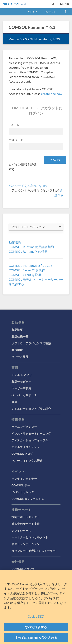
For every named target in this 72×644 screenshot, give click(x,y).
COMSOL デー (21, 485)
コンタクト (50, 11)
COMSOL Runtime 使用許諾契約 (31, 247)
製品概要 (17, 330)
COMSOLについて (23, 569)
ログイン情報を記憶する (23, 167)
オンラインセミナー (24, 479)
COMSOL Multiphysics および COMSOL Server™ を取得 (31, 268)
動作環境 (15, 242)
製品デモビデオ (21, 382)
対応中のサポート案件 (26, 524)
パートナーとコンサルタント (30, 537)
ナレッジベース (21, 530)
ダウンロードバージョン (36, 227)
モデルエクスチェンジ (26, 447)
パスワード (16, 140)
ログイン (33, 11)
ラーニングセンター (24, 427)
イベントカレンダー (24, 492)
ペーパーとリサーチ (24, 395)
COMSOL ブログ (22, 454)
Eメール (14, 125)
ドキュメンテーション (26, 544)
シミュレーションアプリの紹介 (31, 409)
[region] (36, 607)
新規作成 (59, 193)
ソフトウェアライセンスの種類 (31, 343)
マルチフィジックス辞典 (27, 460)
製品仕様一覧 (20, 336)
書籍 (14, 402)
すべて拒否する (36, 627)
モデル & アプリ (22, 375)
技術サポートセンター (26, 517)
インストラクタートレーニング (31, 433)
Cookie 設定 (36, 616)
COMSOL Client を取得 (25, 275)
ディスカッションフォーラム (30, 440)
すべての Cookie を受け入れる (36, 638)
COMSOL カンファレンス (28, 499)
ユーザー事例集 (21, 388)
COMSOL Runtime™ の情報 (28, 251)
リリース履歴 (20, 357)
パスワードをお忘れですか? (28, 186)
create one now (52, 94)
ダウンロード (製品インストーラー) (34, 551)
